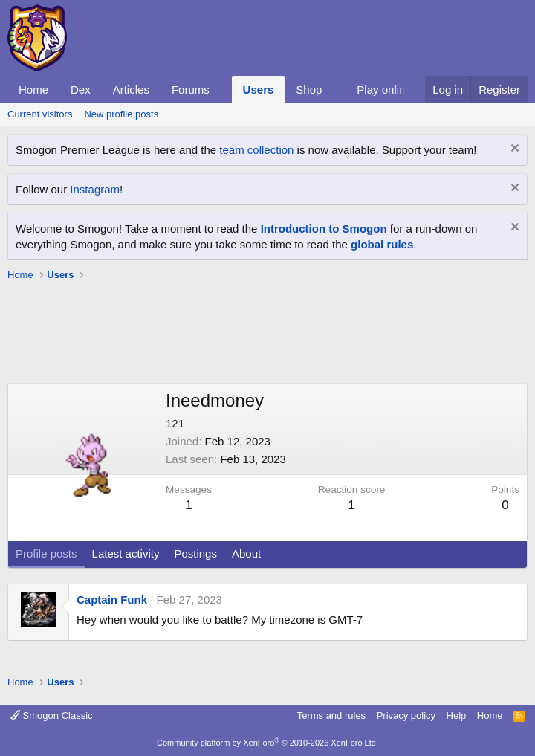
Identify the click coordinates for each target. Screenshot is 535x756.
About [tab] (246, 553)
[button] (221, 90)
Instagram (95, 189)
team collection (256, 150)
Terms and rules (331, 715)
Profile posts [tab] (46, 553)
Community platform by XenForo (267, 743)
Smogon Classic (52, 715)
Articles (131, 90)
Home (33, 90)
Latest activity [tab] (126, 553)
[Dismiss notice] (513, 150)
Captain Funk (112, 600)
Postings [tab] (195, 553)
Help (457, 715)
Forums (191, 90)
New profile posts (121, 114)
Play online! (386, 90)
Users (259, 90)
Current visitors (40, 114)
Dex (81, 90)
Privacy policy (406, 715)
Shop (309, 90)
